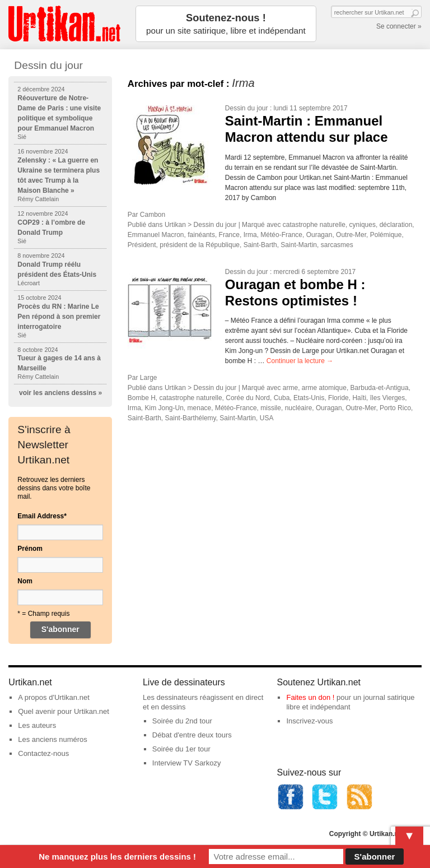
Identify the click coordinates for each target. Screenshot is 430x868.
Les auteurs (37, 725)
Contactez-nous (43, 753)
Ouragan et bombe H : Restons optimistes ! (295, 293)
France (229, 235)
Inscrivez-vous (309, 721)
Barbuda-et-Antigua (380, 388)
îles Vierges (387, 398)
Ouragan (319, 235)
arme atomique (324, 388)
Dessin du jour (247, 108)
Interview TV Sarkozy (187, 763)
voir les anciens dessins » (60, 393)
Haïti (359, 398)
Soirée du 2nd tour (182, 721)
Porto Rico (395, 408)
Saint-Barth (260, 245)
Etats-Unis (309, 398)
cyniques (363, 225)
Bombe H (142, 398)
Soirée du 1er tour (181, 749)
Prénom (30, 549)
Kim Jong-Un (164, 408)
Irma (250, 235)
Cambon (153, 215)
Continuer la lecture (300, 361)
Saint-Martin (299, 245)
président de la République (200, 245)
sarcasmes (337, 245)
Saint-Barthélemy (191, 418)
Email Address (42, 516)
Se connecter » (399, 26)
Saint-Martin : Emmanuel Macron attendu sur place (307, 129)
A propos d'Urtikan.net (54, 697)
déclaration (396, 225)
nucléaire (299, 408)
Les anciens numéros (53, 739)
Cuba (282, 398)
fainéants (201, 235)
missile (271, 408)
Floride (338, 398)
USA (267, 418)
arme (290, 388)
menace (200, 408)
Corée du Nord (248, 398)
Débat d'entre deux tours (192, 735)
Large (149, 378)
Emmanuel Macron (156, 235)
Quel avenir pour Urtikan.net (64, 711)
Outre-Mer (351, 235)
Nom (25, 581)
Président (142, 245)
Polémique (386, 235)
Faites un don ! (310, 697)
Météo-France (281, 235)
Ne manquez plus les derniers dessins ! (117, 857)
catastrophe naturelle (314, 225)
